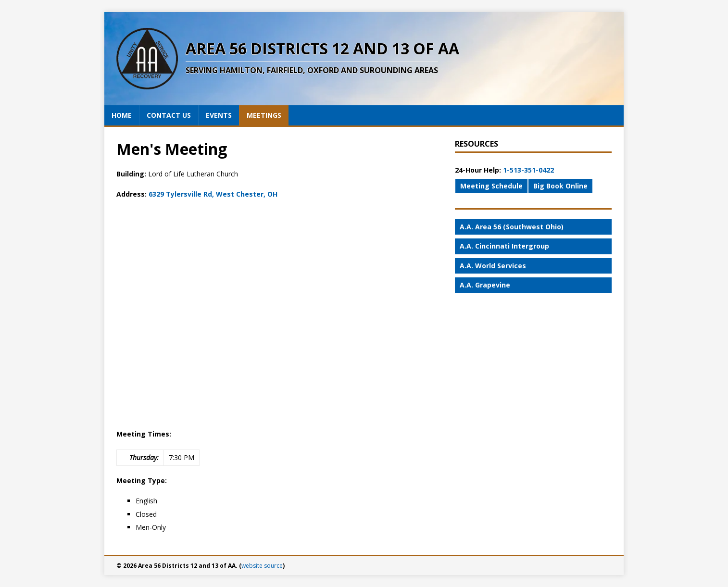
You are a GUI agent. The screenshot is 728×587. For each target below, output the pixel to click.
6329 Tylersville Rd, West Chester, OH (213, 194)
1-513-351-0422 (528, 170)
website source (262, 566)
